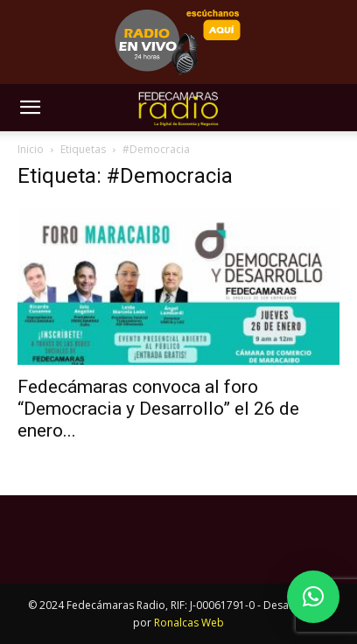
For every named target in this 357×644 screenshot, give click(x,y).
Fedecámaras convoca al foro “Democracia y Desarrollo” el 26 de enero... (158, 409)
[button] (30, 108)
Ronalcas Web (189, 623)
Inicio (31, 149)
